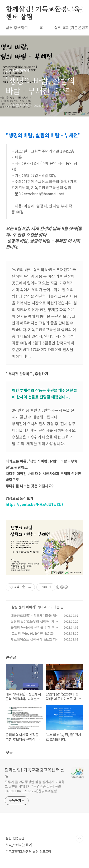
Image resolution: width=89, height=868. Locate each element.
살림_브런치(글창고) (19, 845)
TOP (80, 839)
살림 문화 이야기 (23, 607)
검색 (69, 10)
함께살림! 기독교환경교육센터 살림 (43, 10)
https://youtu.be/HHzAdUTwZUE (35, 504)
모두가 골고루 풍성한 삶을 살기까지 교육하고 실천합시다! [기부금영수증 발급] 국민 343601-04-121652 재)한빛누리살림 (35, 786)
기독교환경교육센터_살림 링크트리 (28, 851)
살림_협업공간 (15, 838)
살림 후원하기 (17, 27)
